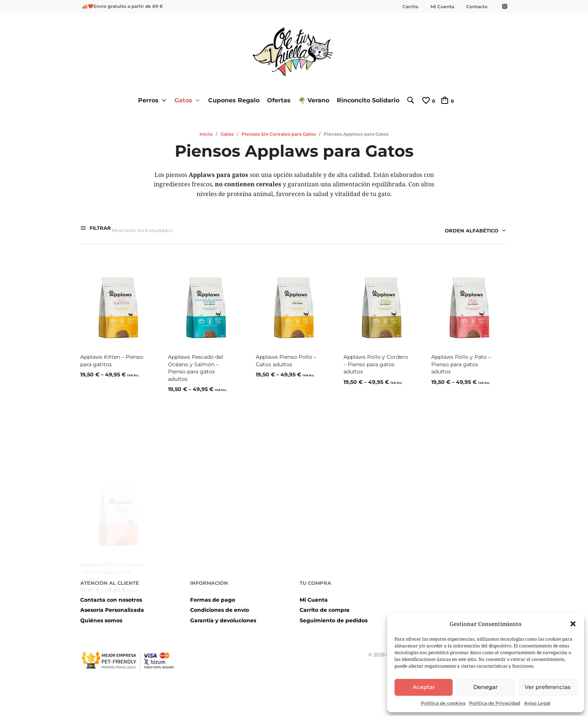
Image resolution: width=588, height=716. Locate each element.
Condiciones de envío (220, 606)
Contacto (477, 7)
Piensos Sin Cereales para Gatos (279, 133)
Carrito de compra (325, 606)
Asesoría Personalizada (112, 606)
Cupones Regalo (230, 100)
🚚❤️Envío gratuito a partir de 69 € (123, 6)
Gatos (184, 100)
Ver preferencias (548, 687)
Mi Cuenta (442, 7)
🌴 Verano (310, 100)
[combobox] (472, 231)
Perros (149, 100)
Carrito (410, 7)
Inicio (206, 133)
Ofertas (275, 100)
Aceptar (424, 687)
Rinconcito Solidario (365, 100)
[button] (573, 624)
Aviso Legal (537, 703)
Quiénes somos (101, 616)
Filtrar (100, 229)
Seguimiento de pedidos (334, 616)
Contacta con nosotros (111, 596)
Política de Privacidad (495, 703)
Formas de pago (213, 596)
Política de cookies (443, 703)
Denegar (485, 687)
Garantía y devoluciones (223, 616)
